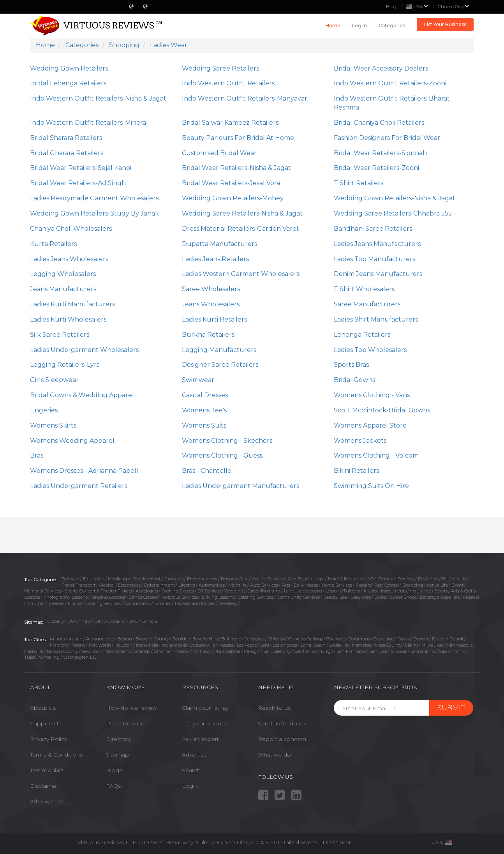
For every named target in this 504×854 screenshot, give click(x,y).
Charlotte (336, 639)
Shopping (413, 585)
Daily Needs (306, 585)
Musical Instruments (385, 591)
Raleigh (252, 651)
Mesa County (388, 645)
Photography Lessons (66, 597)
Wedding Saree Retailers (220, 68)
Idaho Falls (147, 645)
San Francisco (351, 651)
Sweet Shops (403, 597)
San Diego (322, 651)
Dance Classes (143, 597)
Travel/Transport (78, 585)
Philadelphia (227, 651)
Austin (76, 639)
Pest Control (387, 585)
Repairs (363, 585)
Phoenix (181, 651)
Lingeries (44, 410)
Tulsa (30, 657)
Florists (75, 603)
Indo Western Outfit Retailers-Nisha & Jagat (98, 98)
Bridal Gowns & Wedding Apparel (82, 395)
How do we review (131, 708)
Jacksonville (203, 645)
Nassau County (63, 651)
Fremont (59, 645)
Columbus (359, 639)
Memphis (361, 645)
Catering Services (256, 597)
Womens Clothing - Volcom (376, 455)
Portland (202, 651)
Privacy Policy (48, 739)
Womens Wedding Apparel (72, 441)
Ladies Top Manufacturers (374, 259)
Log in (359, 26)
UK (98, 621)
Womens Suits (204, 425)
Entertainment (159, 585)
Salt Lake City (277, 651)
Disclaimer (44, 786)
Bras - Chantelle (207, 471)
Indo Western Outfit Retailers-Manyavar (245, 98)
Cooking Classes (178, 591)
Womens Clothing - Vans (372, 395)
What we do (274, 755)
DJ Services (209, 591)
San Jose (378, 651)
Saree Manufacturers (367, 304)
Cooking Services (103, 603)
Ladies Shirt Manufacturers (376, 319)
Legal (319, 579)
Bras (37, 455)
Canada (149, 621)
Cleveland (384, 639)
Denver (421, 639)
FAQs (113, 786)
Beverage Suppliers (440, 597)
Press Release (125, 723)
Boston (125, 639)
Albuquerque (100, 639)
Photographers (202, 579)
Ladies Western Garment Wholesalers (241, 274)
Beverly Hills (205, 639)
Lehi (265, 645)
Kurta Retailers (53, 244)
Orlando (142, 651)
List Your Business (445, 24)
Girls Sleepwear (54, 380)
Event (457, 585)
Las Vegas (247, 645)
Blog (391, 6)
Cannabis (174, 579)
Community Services (298, 597)
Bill (445, 579)
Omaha (161, 651)
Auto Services (264, 585)
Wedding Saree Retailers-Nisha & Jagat (242, 213)
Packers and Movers (195, 603)
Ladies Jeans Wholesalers (69, 259)
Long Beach (313, 645)
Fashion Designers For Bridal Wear (387, 138)
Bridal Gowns (354, 380)
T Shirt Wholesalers (364, 289)
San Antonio (452, 651)
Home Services (337, 585)
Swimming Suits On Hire (371, 486)
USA (72, 621)
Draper (439, 639)
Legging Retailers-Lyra (65, 365)
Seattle (301, 651)
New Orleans (117, 651)
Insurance (421, 591)
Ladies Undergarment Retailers (79, 486)
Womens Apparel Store (370, 425)
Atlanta (57, 639)
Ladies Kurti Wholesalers (68, 319)
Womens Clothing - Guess (222, 455)
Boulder (181, 639)
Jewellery (228, 603)
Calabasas (255, 639)
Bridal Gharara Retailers (67, 153)
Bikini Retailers (356, 471)
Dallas (404, 639)
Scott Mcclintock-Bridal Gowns (382, 410)
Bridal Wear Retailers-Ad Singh (78, 183)
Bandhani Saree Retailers (373, 229)
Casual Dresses (205, 395)
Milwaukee (433, 645)
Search (191, 770)
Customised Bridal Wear (219, 153)
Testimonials (47, 770)
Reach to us (274, 708)
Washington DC (80, 657)
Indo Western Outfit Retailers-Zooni (390, 83)
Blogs (114, 770)
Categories (392, 26)
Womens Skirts (53, 425)
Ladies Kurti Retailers (214, 319)
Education (94, 579)
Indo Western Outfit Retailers (228, 83)
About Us (43, 708)
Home (333, 26)
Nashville (34, 651)
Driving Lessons (218, 597)
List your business (206, 723)
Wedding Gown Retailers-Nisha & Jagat (395, 198)
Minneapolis (460, 645)
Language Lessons (303, 591)
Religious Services (180, 597)
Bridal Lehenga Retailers (68, 83)
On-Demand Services (392, 579)
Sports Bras (351, 365)
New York (91, 651)
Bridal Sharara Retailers (66, 138)
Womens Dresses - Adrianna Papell (84, 471)
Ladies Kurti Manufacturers (72, 304)
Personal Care (235, 579)
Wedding (234, 591)
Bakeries (163, 603)
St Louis (399, 651)
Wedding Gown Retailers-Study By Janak (94, 213)
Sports (441, 591)
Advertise (194, 755)
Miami (411, 645)
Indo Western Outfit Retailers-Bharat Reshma (392, 103)
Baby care (361, 597)
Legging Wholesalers (63, 274)
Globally (56, 621)
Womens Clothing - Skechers (227, 441)
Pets (286, 585)
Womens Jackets (360, 441)
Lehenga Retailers (362, 335)
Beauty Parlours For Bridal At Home (238, 138)
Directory (118, 739)
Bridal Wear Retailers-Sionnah (380, 153)
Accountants (137, 603)
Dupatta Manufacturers (219, 244)
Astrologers (147, 591)
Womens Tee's (204, 410)
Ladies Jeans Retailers (215, 259)
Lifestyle (187, 585)
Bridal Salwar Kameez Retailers (230, 123)
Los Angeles (285, 645)
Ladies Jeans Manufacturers (377, 244)
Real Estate (299, 579)
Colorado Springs (306, 639)
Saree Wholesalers (211, 289)
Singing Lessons (108, 597)
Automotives (212, 585)
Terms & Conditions (56, 755)
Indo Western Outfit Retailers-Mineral (89, 123)
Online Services (268, 579)
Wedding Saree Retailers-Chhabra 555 (393, 213)
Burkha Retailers (208, 335)
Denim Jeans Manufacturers (378, 274)
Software (70, 579)
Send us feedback (282, 723)
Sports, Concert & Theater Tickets (98, 591)
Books (380, 597)
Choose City (454, 6)
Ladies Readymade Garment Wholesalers (94, 198)
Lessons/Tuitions (343, 591)
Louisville (339, 645)
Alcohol (107, 585)
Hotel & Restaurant (347, 579)
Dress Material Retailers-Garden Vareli (241, 229)
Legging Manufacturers (219, 350)
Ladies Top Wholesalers (370, 350)
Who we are (47, 801)
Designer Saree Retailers (220, 365)
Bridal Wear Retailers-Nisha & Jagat (236, 168)
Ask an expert (200, 739)
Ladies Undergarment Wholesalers (84, 350)
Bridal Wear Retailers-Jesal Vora (231, 183)
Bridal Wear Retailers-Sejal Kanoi (81, 168)
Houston (123, 645)
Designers (428, 579)
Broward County (152, 639)
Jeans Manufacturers (63, 289)
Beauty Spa (335, 597)
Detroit (456, 639)
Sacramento (423, 651)
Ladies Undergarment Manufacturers (241, 486)
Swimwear (198, 380)
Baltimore (231, 639)
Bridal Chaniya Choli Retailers (379, 123)
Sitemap (117, 755)
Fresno (78, 645)
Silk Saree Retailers (60, 335)
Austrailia (115, 621)
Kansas (226, 645)
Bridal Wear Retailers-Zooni (376, 168)
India (85, 621)
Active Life (437, 585)
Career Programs (264, 591)
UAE (133, 621)
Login (190, 786)
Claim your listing (205, 708)
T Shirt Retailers (359, 183)
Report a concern (282, 739)
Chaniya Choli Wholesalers (71, 229)
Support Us (46, 723)
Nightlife (237, 585)
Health (459, 579)
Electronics (129, 585)
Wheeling (49, 657)
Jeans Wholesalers (211, 304)
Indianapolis (174, 645)
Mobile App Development (134, 579)
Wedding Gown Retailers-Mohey (233, 198)
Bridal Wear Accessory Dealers (381, 68)
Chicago (276, 639)
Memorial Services (43, 591)
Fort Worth (100, 645)
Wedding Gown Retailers (69, 68)
